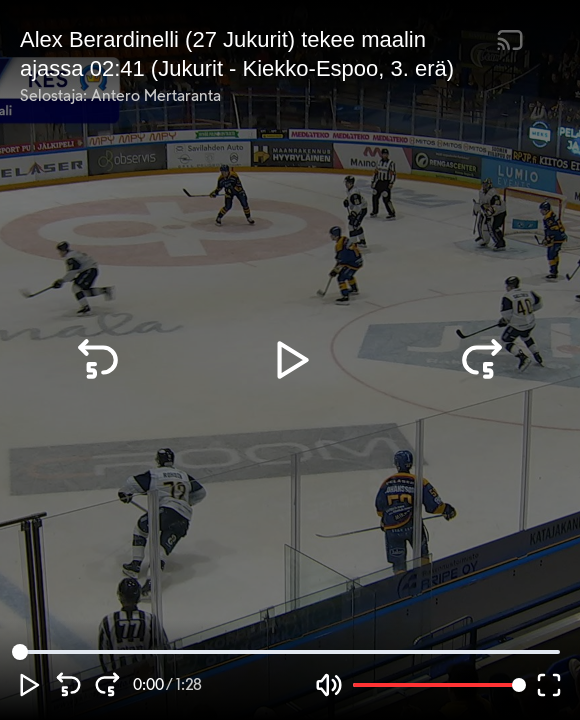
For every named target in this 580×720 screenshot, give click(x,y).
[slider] (20, 652)
